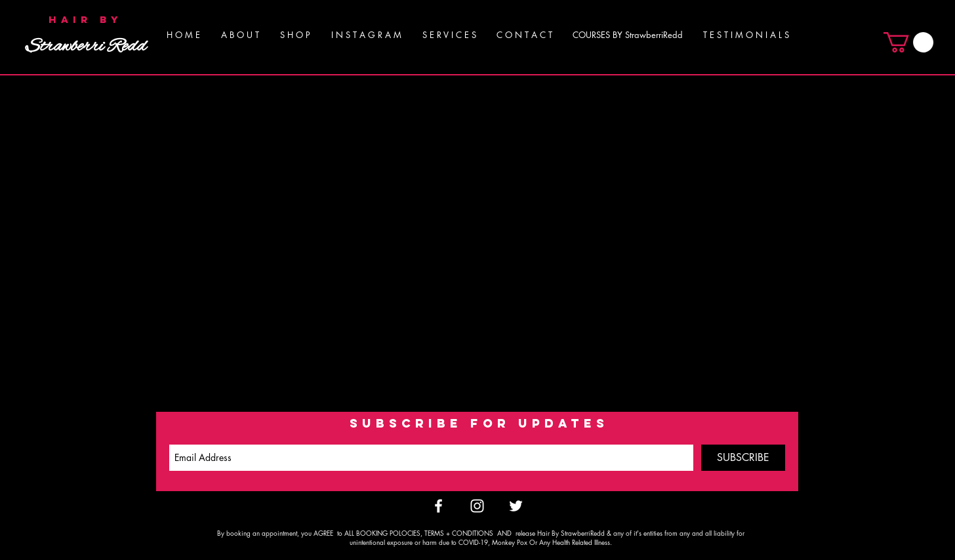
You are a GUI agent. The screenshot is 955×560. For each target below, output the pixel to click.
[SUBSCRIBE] (743, 458)
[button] (449, 35)
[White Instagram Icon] (477, 506)
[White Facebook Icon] (438, 506)
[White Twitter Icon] (516, 506)
